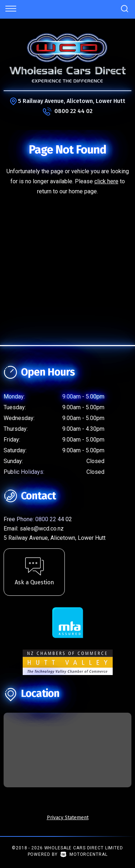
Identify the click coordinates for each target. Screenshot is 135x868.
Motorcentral (84, 854)
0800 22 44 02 (73, 111)
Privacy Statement (68, 818)
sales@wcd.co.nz (42, 529)
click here (106, 181)
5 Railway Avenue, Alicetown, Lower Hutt (72, 101)
